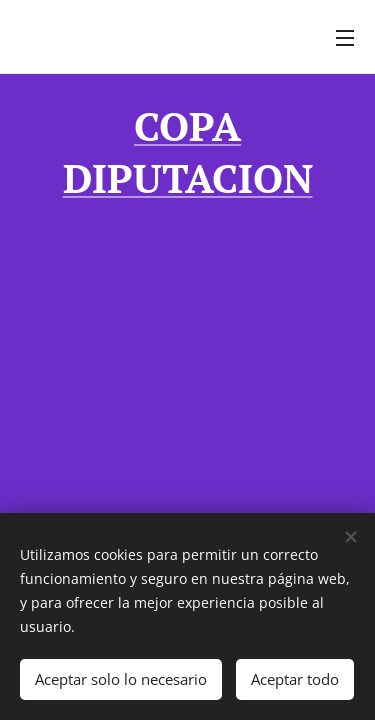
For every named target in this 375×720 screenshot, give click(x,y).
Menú (345, 38)
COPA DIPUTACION (188, 151)
